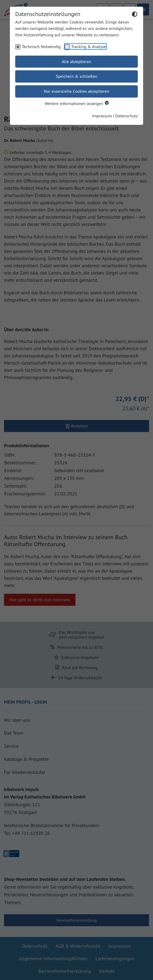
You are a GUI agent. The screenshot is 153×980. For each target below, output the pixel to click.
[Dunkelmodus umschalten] (135, 15)
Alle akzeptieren (77, 61)
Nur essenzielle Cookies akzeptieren (76, 91)
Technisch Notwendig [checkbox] (41, 47)
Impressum (102, 116)
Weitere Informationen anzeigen (76, 103)
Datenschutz (127, 116)
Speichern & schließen (76, 76)
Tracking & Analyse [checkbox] (89, 47)
